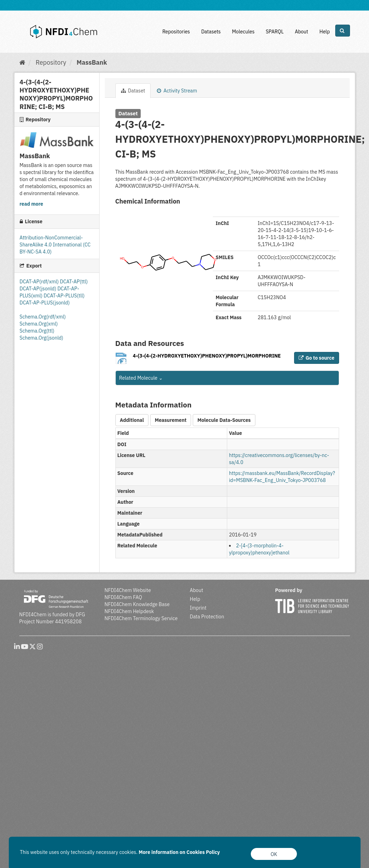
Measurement (171, 420)
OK (274, 854)
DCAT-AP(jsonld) (39, 289)
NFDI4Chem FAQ (123, 597)
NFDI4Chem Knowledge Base (137, 604)
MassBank (92, 62)
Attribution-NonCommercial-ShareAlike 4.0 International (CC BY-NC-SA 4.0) (55, 245)
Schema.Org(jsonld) (42, 338)
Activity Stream (177, 91)
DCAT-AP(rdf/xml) (40, 282)
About (301, 32)
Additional (132, 420)
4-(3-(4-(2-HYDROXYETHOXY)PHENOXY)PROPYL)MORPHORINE (207, 356)
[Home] (22, 62)
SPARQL (275, 32)
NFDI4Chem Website (128, 590)
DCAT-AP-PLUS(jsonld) (45, 303)
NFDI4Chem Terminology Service (141, 618)
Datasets (211, 32)
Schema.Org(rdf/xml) (43, 317)
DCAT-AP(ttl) (74, 282)
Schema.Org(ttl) (37, 331)
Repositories (176, 32)
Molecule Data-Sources (224, 420)
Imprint (198, 608)
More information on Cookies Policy (179, 852)
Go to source (317, 358)
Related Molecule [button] (141, 378)
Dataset (133, 91)
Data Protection (207, 617)
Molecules (243, 32)
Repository (51, 62)
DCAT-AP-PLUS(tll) (64, 296)
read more (31, 204)
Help (325, 32)
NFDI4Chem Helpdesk (129, 611)
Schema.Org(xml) (39, 324)
